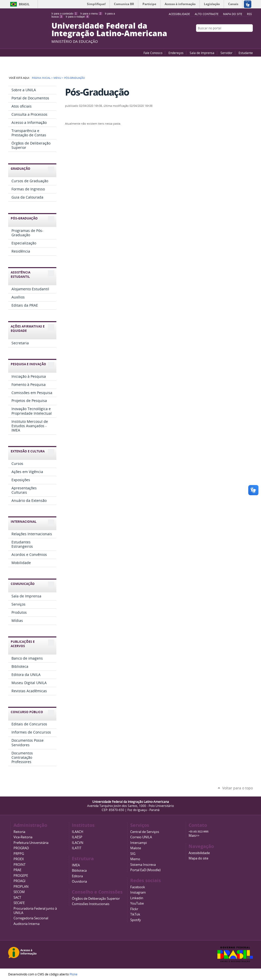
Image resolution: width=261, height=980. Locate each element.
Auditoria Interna (27, 924)
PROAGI (19, 881)
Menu (57, 78)
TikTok (135, 914)
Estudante (246, 53)
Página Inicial (41, 78)
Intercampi (139, 843)
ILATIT (77, 848)
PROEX (19, 859)
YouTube (231, 38)
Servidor (226, 53)
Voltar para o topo (238, 788)
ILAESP (77, 837)
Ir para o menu (91, 14)
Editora (77, 876)
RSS (249, 14)
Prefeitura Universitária (31, 843)
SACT (17, 898)
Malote (136, 848)
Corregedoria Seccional (31, 918)
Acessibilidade (199, 853)
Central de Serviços (145, 832)
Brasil (24, 4)
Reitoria (19, 832)
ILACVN (78, 843)
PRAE (17, 870)
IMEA (76, 865)
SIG (133, 854)
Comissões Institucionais (91, 904)
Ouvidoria (79, 881)
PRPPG (19, 854)
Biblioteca (79, 871)
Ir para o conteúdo (64, 14)
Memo (135, 859)
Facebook (238, 38)
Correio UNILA (141, 837)
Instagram (250, 38)
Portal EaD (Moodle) (145, 870)
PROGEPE (21, 876)
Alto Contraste (207, 14)
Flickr (244, 38)
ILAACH (78, 832)
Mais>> (194, 836)
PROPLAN (21, 887)
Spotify (136, 920)
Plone (74, 974)
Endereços (176, 53)
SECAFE (19, 903)
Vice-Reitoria (23, 837)
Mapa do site (233, 14)
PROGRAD (21, 848)
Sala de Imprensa (202, 53)
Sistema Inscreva (143, 865)
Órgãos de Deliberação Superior (96, 899)
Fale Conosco (153, 53)
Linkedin (137, 898)
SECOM (19, 892)
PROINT (19, 865)
